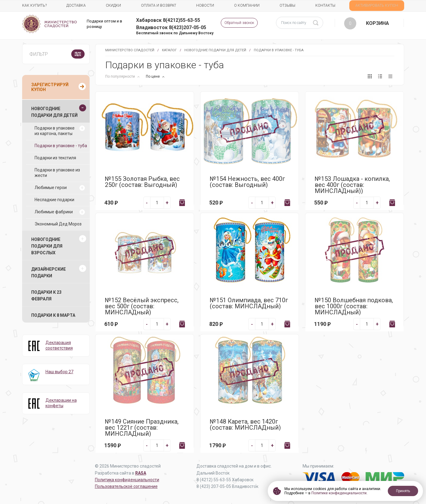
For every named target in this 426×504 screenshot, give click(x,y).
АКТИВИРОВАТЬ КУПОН (377, 5)
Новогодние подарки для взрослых (47, 246)
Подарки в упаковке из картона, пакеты (55, 131)
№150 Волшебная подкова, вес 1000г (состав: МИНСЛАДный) (354, 306)
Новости (205, 5)
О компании (247, 5)
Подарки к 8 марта (53, 315)
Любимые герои (51, 188)
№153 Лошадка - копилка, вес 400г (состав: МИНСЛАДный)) (352, 185)
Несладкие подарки (54, 200)
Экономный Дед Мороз (58, 224)
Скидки (113, 5)
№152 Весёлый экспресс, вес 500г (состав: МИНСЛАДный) (142, 306)
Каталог (169, 50)
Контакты (325, 5)
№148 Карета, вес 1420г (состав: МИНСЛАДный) (245, 425)
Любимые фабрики (54, 212)
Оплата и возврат (159, 5)
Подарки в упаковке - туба (61, 146)
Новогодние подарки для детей (215, 50)
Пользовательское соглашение (126, 486)
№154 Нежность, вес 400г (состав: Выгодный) (247, 182)
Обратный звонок (239, 23)
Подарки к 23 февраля (46, 296)
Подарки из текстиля (55, 158)
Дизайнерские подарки (49, 272)
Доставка (76, 5)
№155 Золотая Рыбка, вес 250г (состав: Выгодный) (142, 182)
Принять (403, 491)
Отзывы (287, 5)
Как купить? (34, 5)
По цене (153, 76)
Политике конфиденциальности (339, 493)
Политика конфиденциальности (127, 480)
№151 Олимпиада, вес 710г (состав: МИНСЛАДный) (249, 303)
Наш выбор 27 (59, 372)
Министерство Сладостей (130, 50)
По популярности (121, 76)
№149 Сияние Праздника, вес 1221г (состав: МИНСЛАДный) (142, 428)
